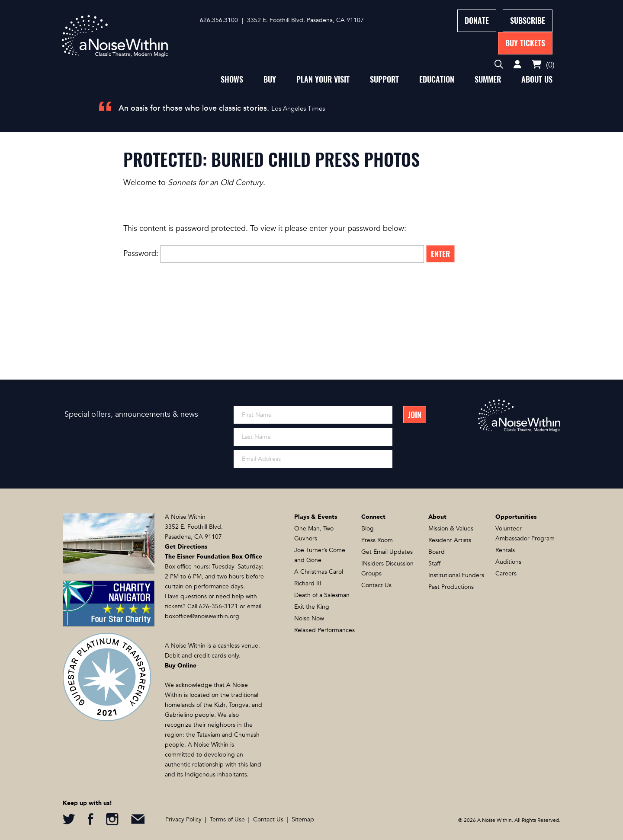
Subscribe (528, 21)
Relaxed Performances (324, 630)
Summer (488, 79)
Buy (270, 79)
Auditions (508, 562)
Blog (368, 529)
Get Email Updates (387, 552)
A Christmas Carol (319, 572)
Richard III (308, 583)
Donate (477, 21)
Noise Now (309, 618)
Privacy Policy (183, 819)
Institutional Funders (456, 575)
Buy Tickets (525, 43)
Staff (434, 564)
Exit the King (312, 607)
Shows (232, 79)
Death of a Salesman (322, 595)
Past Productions (451, 587)
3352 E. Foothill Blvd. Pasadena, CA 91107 (305, 20)
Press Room (377, 540)
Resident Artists (450, 540)
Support (384, 79)
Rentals (505, 550)
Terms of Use (227, 819)
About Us (537, 79)
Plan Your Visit (323, 79)
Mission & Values (451, 529)
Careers (506, 573)
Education (437, 79)
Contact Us (376, 585)
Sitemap (303, 819)
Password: (274, 254)
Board (437, 552)
